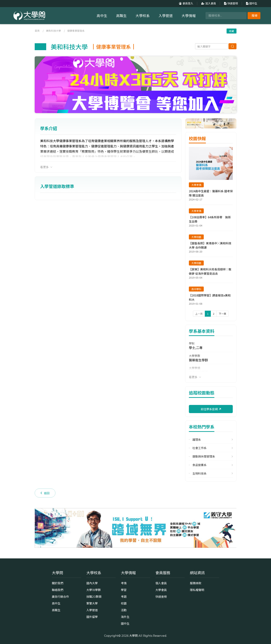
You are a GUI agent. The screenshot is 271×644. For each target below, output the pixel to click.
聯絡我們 (58, 590)
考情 (124, 583)
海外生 (125, 617)
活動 (124, 610)
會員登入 (186, 3)
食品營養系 (199, 465)
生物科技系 (199, 473)
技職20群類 (94, 597)
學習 (124, 590)
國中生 (251, 3)
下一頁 (222, 314)
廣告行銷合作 (60, 597)
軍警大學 (92, 603)
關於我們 (58, 583)
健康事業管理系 (76, 31)
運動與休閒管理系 (204, 456)
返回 (45, 493)
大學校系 (143, 16)
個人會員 (161, 583)
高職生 (121, 16)
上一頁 (199, 314)
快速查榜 (231, 3)
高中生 (102, 16)
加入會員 (208, 3)
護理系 (197, 440)
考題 (124, 597)
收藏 (232, 31)
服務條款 (196, 583)
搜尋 (255, 16)
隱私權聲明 (197, 590)
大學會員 (161, 590)
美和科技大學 (53, 31)
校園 (124, 603)
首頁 (37, 31)
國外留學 (92, 617)
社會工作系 (199, 448)
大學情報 (189, 16)
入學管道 (166, 16)
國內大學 (92, 583)
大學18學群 (94, 590)
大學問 (133, 636)
